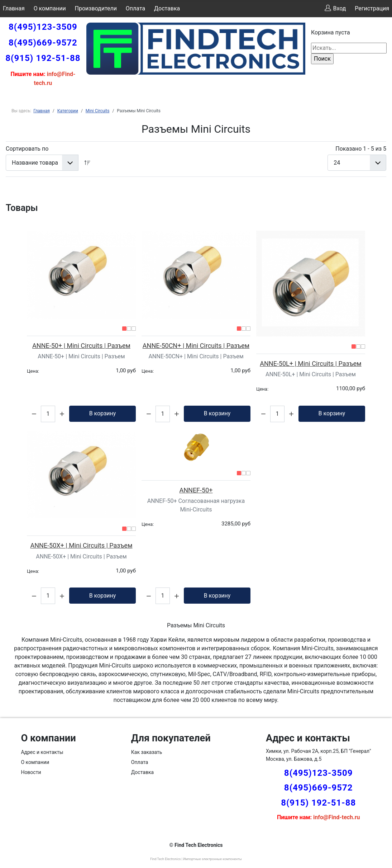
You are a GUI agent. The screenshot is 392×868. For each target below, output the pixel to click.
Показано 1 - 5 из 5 (361, 149)
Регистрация (372, 8)
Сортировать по (27, 149)
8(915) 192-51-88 (43, 58)
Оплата (135, 8)
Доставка (167, 8)
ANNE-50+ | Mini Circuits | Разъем (81, 346)
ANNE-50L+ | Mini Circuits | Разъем (310, 364)
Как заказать (147, 752)
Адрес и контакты (42, 752)
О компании (50, 8)
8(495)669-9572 (43, 43)
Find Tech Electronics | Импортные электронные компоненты (196, 859)
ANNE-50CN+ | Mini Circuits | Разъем (196, 346)
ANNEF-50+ (196, 490)
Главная (14, 8)
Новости (31, 772)
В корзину (103, 413)
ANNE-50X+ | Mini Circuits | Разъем (81, 545)
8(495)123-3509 (43, 27)
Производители (96, 8)
